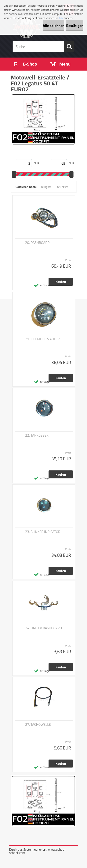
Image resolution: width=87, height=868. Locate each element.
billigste (46, 187)
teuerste (63, 187)
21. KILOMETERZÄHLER (42, 339)
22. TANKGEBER (37, 435)
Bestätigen (75, 26)
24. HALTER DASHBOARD (43, 628)
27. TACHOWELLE (38, 725)
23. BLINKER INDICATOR (43, 532)
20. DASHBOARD (37, 243)
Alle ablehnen (54, 26)
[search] (69, 47)
